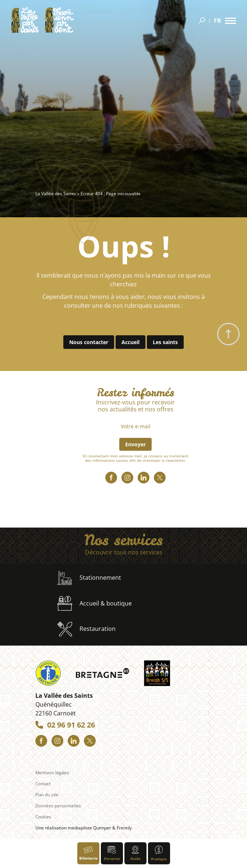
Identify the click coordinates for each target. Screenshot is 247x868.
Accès (135, 853)
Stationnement (89, 578)
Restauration (87, 629)
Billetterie (88, 853)
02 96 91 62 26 (71, 725)
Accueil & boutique (95, 603)
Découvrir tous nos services (124, 552)
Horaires (112, 854)
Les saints (165, 342)
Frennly (124, 828)
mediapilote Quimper (89, 828)
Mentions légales (52, 773)
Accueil (130, 342)
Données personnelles (58, 806)
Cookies (43, 817)
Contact (43, 784)
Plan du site (47, 795)
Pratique (159, 853)
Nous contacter (89, 342)
